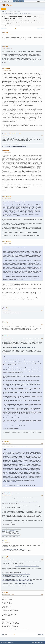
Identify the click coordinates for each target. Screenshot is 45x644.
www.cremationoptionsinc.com (10, 482)
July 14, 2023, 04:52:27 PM (7, 543)
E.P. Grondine (7, 196)
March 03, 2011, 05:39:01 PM (7, 443)
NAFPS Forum (6, 5)
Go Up (3, 634)
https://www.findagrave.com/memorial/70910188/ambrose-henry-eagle (17, 581)
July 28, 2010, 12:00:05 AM (7, 199)
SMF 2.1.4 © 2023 (4, 642)
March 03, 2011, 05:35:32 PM (7, 338)
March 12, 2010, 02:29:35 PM (7, 35)
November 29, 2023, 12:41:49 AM (8, 594)
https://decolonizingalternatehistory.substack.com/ (12, 529)
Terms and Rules (38, 642)
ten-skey (6, 33)
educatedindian (8, 493)
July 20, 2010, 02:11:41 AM (7, 71)
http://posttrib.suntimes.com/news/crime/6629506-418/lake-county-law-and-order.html (20, 502)
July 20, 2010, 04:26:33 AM (7, 135)
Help (33, 642)
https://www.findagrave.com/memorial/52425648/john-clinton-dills (16, 574)
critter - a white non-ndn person (12, 133)
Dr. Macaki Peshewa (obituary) (21, 446)
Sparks (5, 540)
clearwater (6, 151)
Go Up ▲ (43, 642)
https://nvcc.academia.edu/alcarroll (9, 530)
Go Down (3, 29)
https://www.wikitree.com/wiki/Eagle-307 (25, 583)
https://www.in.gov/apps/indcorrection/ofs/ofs (19, 629)
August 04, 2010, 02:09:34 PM (7, 324)
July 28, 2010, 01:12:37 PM (7, 310)
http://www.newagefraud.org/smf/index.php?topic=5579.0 (14, 549)
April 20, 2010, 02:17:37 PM (7, 49)
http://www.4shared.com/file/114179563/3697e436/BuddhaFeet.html (15, 146)
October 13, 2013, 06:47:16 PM (7, 495)
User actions (41, 29)
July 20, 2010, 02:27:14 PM (7, 153)
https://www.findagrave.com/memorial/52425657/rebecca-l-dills (15, 577)
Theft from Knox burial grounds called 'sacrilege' (24, 348)
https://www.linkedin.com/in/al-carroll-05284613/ (11, 535)
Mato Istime (7, 308)
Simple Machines (10, 642)
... (12, 29)
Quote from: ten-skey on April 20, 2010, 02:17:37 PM (14, 202)
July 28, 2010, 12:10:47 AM (7, 244)
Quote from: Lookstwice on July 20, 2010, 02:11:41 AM (15, 247)
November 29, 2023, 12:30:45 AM (8, 559)
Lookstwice (6, 68)
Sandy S (6, 557)
